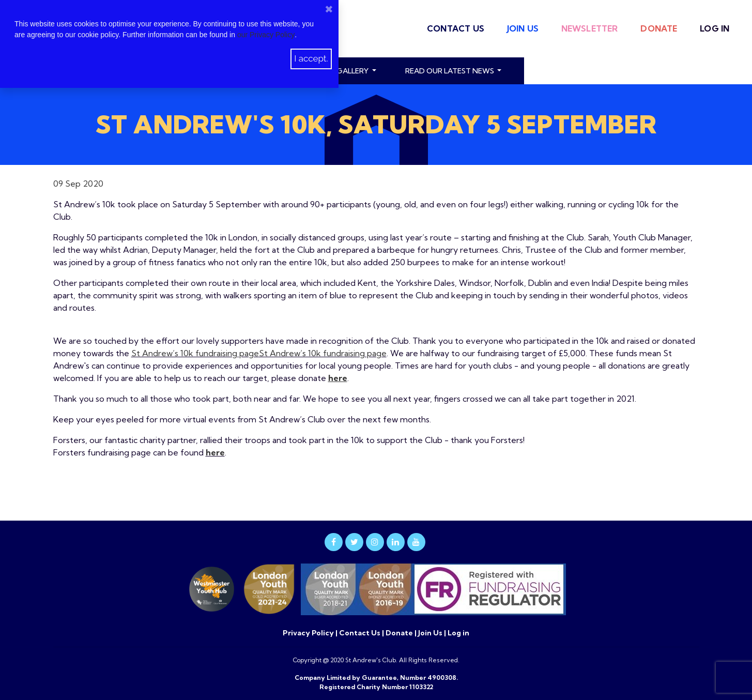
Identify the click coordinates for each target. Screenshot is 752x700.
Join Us (523, 28)
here (215, 452)
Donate (659, 28)
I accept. (311, 58)
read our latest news (450, 71)
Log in (715, 28)
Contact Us (456, 28)
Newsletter (590, 28)
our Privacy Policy (266, 35)
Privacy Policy (309, 633)
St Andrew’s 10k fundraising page (195, 353)
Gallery (353, 71)
